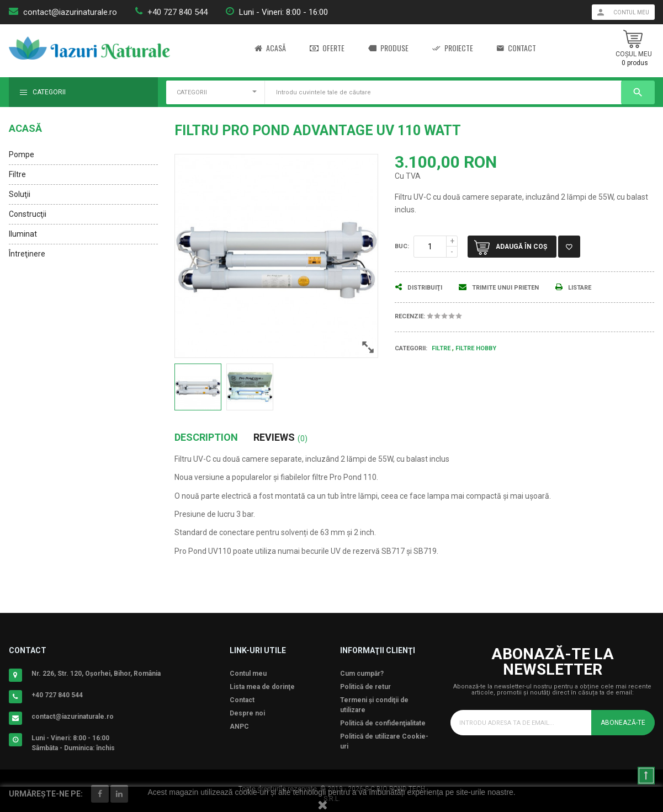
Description (206, 437)
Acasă (270, 48)
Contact (516, 48)
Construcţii (28, 214)
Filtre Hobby (476, 348)
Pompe (22, 154)
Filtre (17, 174)
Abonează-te (623, 723)
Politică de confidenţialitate (383, 723)
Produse (388, 48)
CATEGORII (192, 92)
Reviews (280, 437)
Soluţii (20, 194)
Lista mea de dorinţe (262, 687)
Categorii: (411, 348)
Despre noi (247, 713)
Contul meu (248, 674)
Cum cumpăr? (362, 674)
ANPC (239, 726)
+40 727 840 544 (177, 12)
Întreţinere (27, 254)
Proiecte (453, 48)
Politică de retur (365, 687)
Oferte (327, 48)
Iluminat (23, 234)
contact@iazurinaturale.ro (70, 12)
